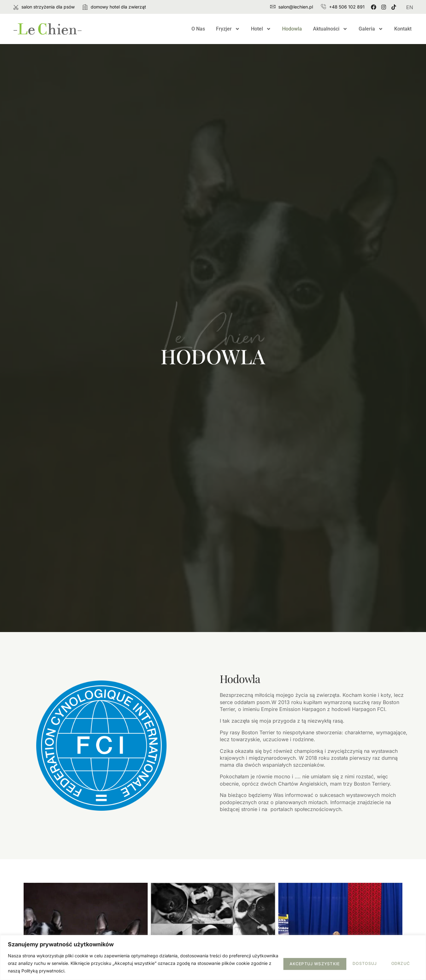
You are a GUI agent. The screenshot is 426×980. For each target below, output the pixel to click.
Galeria (371, 29)
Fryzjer (228, 29)
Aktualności (330, 29)
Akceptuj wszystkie (385, 963)
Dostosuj (290, 963)
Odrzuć (331, 963)
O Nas (198, 29)
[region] (213, 958)
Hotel (261, 29)
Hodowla (292, 29)
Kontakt (403, 29)
